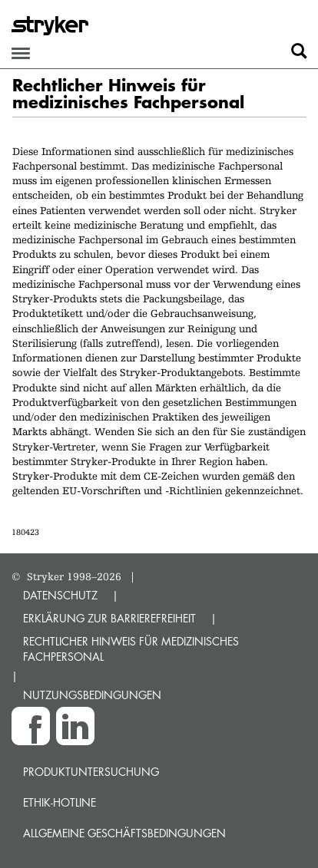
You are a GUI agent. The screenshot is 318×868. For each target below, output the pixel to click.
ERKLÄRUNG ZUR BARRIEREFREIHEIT (109, 618)
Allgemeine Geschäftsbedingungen (124, 833)
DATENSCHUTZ (60, 595)
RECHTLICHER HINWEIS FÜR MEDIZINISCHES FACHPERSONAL (131, 649)
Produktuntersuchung (91, 772)
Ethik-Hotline (60, 802)
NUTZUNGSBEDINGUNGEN (92, 695)
